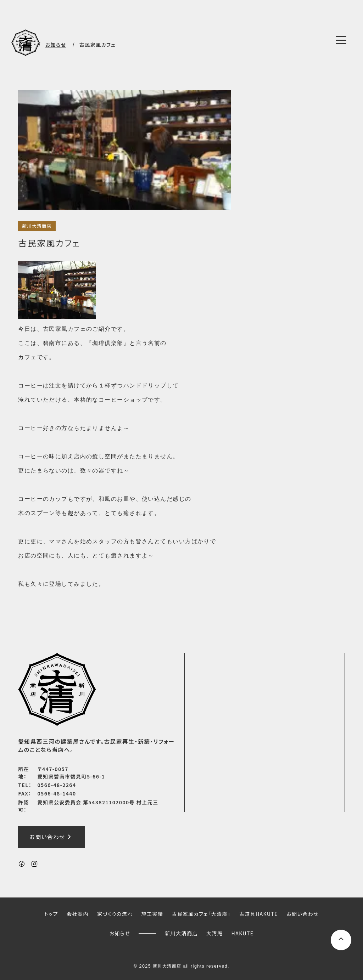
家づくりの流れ (115, 914)
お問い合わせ (52, 837)
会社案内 (78, 914)
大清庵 (214, 933)
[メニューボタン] (341, 40)
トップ (51, 914)
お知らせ (120, 933)
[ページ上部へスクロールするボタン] (341, 940)
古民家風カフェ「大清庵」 (201, 914)
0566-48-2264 (57, 785)
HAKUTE (243, 933)
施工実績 (152, 914)
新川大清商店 (37, 226)
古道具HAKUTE (258, 914)
